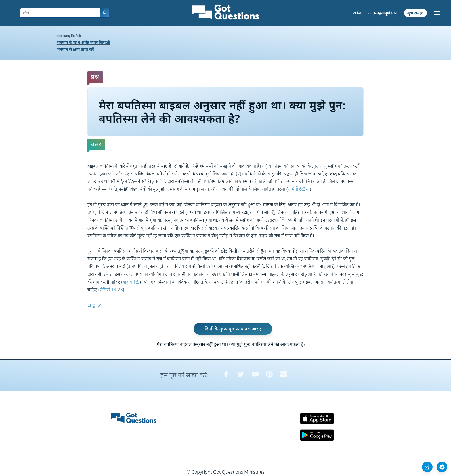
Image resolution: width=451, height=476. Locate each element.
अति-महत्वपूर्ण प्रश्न (382, 13)
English (95, 305)
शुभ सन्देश (415, 13)
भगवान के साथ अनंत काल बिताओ (83, 42)
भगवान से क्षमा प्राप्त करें (75, 49)
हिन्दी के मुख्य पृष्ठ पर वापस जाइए (233, 329)
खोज (357, 13)
